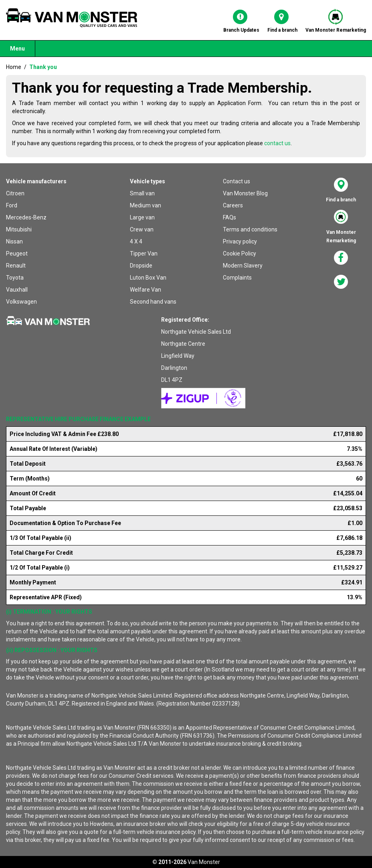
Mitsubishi (19, 229)
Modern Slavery (243, 266)
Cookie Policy (240, 254)
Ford (12, 205)
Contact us (237, 181)
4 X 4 (136, 241)
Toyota (15, 278)
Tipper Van (144, 254)
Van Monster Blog (245, 193)
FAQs (229, 217)
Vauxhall (17, 290)
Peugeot (17, 254)
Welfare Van (146, 290)
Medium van (146, 205)
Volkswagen (21, 302)
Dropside (141, 266)
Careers (233, 205)
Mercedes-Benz (26, 217)
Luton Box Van (148, 278)
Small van (142, 193)
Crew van (142, 229)
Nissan (14, 241)
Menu (17, 49)
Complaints (237, 278)
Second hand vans (153, 302)
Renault (16, 266)
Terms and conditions (250, 229)
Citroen (15, 193)
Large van (142, 217)
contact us (277, 143)
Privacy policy (240, 241)
